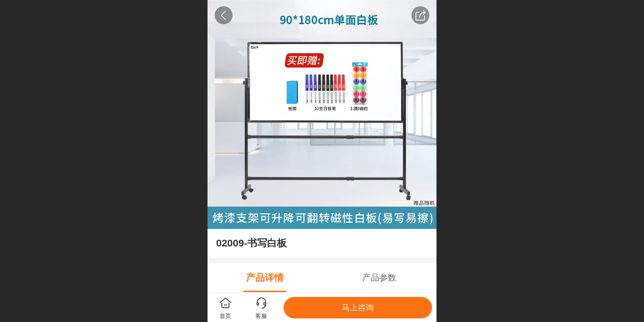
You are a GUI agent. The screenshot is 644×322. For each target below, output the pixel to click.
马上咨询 (358, 308)
